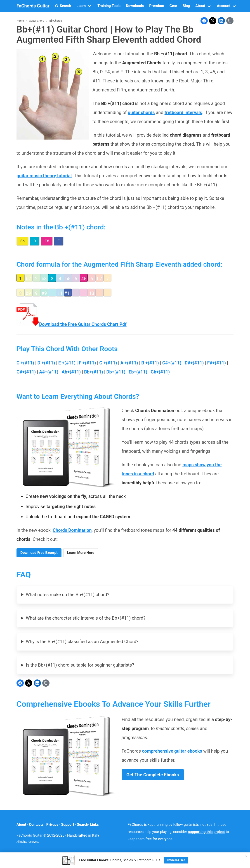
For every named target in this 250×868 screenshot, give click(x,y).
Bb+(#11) (94, 372)
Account (224, 6)
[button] (63, 6)
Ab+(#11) (71, 372)
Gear (173, 6)
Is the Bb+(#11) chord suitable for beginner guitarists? (80, 665)
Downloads (135, 6)
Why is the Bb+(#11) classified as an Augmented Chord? (82, 642)
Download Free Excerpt (39, 553)
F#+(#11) (216, 363)
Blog (186, 6)
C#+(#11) (172, 363)
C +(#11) (25, 363)
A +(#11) (129, 363)
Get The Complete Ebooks (153, 775)
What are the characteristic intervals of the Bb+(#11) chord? (86, 618)
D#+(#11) (194, 363)
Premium (157, 6)
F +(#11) (87, 363)
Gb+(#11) (160, 372)
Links (94, 825)
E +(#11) (67, 363)
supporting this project (206, 832)
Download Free (176, 860)
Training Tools (109, 6)
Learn (81, 6)
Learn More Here (81, 553)
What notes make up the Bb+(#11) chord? (67, 595)
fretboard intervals (183, 112)
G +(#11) (108, 363)
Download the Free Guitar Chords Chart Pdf (72, 324)
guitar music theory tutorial (44, 176)
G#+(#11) (26, 372)
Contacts (36, 825)
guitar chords (141, 112)
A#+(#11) (49, 372)
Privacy (52, 825)
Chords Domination (72, 530)
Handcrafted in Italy (83, 835)
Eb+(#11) (138, 372)
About (200, 6)
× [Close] (246, 856)
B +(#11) (150, 363)
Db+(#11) (116, 372)
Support (68, 825)
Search (83, 825)
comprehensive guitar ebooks (172, 751)
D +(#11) (46, 363)
